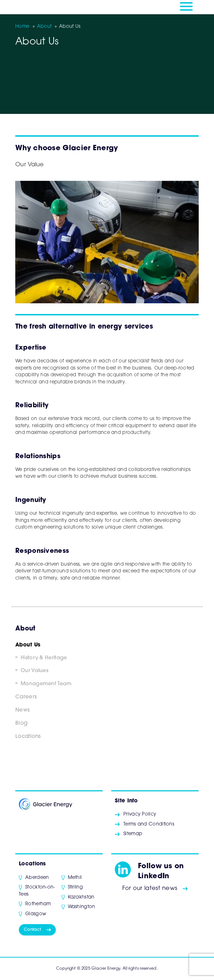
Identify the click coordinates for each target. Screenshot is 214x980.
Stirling (75, 887)
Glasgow (36, 914)
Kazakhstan (81, 897)
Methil (75, 878)
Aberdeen (37, 878)
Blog (21, 724)
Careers (26, 697)
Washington (82, 907)
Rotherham (38, 904)
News (22, 710)
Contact (32, 930)
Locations (28, 737)
